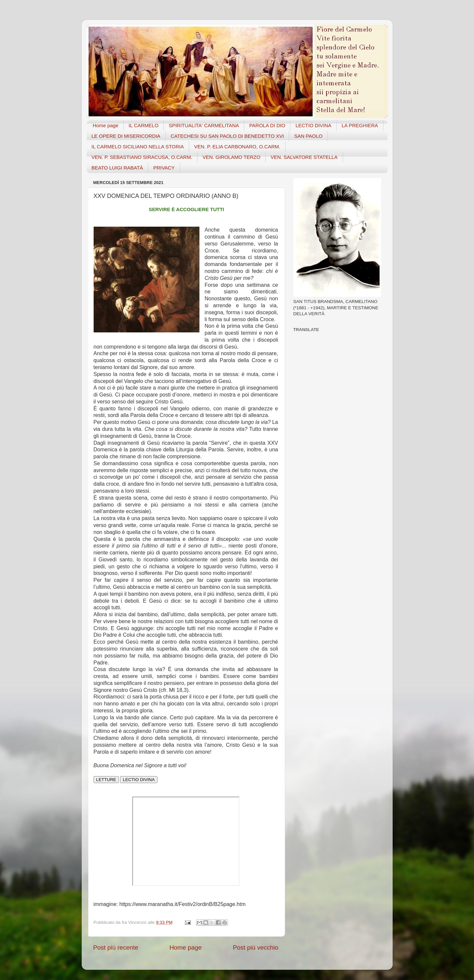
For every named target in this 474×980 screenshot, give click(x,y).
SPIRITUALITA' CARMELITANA (204, 125)
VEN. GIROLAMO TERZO (231, 157)
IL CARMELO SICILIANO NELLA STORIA (138, 147)
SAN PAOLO (308, 136)
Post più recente (116, 947)
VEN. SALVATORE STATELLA (304, 157)
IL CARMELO (144, 125)
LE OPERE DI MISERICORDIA (126, 136)
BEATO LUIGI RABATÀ (117, 168)
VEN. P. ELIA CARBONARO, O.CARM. (237, 147)
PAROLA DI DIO (267, 125)
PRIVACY (164, 168)
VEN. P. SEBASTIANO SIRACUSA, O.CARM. (142, 157)
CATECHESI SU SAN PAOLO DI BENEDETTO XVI (227, 136)
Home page (106, 125)
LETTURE (106, 780)
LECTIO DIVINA (313, 125)
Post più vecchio (256, 947)
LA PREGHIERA (360, 125)
